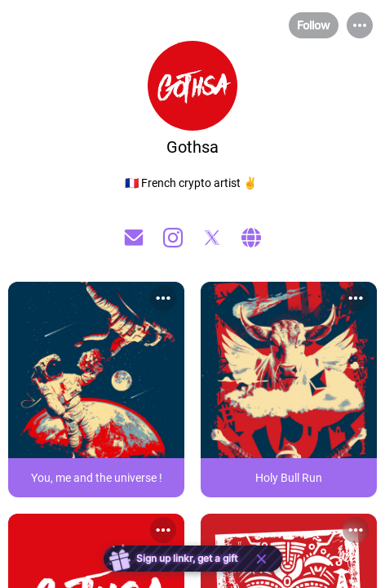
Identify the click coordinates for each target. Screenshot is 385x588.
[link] (96, 390)
